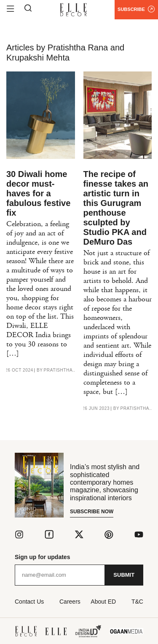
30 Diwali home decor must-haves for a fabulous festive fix (38, 193)
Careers (70, 602)
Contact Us (29, 602)
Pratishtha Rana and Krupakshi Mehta (61, 370)
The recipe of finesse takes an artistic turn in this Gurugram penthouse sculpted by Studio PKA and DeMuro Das (116, 208)
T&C (137, 602)
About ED (103, 602)
